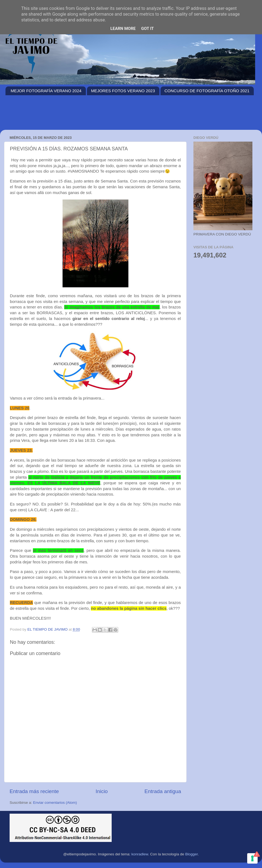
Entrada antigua (163, 791)
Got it (147, 29)
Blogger (191, 854)
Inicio (102, 791)
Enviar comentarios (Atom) (55, 803)
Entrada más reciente (34, 791)
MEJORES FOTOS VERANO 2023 (123, 91)
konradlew (140, 854)
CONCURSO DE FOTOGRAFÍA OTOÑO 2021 (207, 91)
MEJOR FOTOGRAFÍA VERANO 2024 (46, 91)
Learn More (123, 29)
